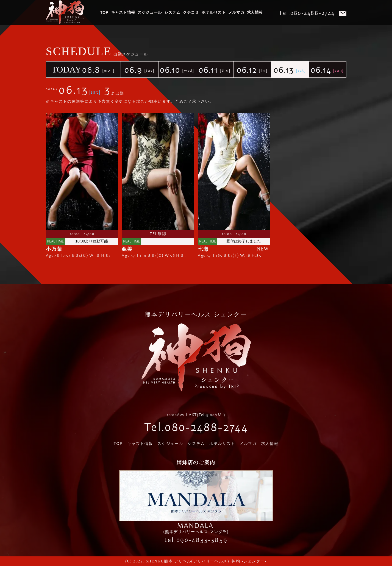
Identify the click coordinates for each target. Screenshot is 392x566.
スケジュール (150, 12)
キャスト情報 (123, 12)
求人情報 (255, 12)
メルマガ (236, 12)
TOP (104, 12)
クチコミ (191, 12)
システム (172, 12)
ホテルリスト (214, 12)
